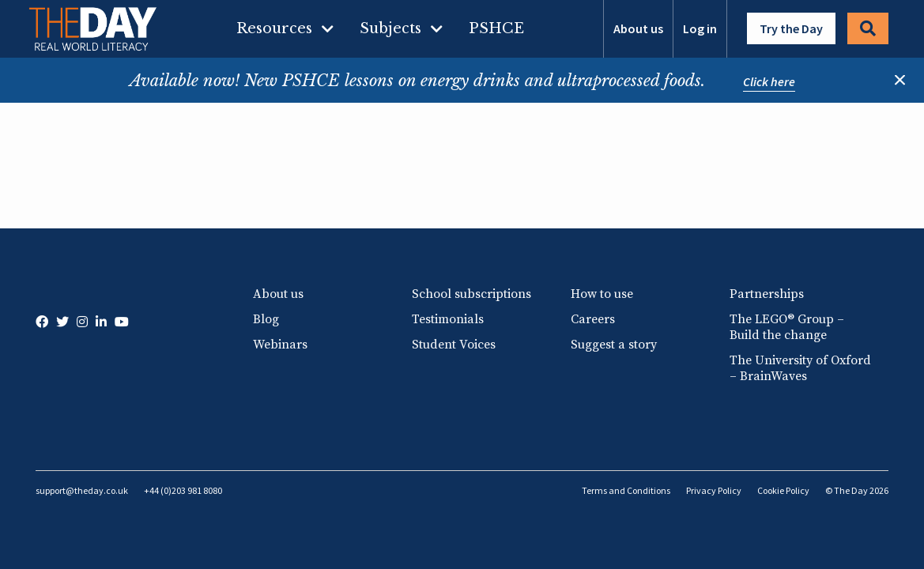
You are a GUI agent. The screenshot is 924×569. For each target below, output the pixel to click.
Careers (593, 319)
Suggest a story (614, 345)
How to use (602, 294)
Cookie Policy (783, 490)
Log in (700, 28)
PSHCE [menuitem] (496, 28)
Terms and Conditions (626, 490)
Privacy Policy (714, 490)
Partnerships (767, 294)
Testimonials (448, 319)
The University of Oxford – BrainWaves (800, 368)
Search (868, 28)
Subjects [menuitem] (390, 28)
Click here (769, 81)
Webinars (280, 345)
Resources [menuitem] (274, 28)
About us (638, 28)
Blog (266, 319)
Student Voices (454, 345)
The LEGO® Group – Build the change (787, 327)
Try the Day (791, 28)
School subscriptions (471, 294)
